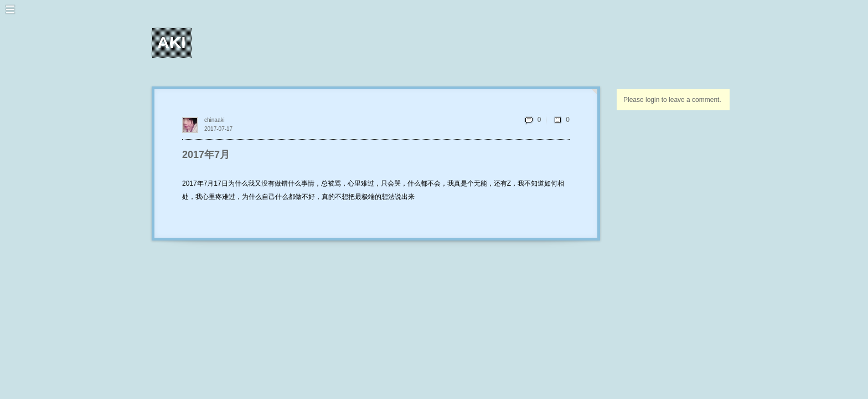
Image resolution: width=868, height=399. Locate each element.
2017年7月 (206, 155)
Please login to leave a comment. (672, 100)
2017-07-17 (218, 129)
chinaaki (215, 120)
